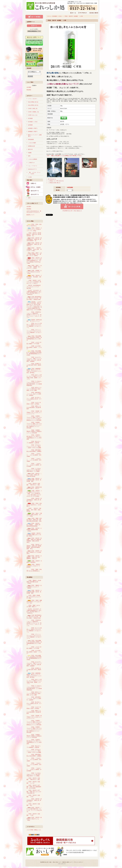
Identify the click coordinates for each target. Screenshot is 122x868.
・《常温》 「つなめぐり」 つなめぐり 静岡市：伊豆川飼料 (34, 465)
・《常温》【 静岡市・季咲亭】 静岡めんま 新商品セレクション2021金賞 (34, 432)
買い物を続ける (52, 179)
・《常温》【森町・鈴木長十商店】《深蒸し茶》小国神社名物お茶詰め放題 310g (34, 520)
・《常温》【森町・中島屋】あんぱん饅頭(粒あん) (34, 570)
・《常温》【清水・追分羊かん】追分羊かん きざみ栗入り (34, 505)
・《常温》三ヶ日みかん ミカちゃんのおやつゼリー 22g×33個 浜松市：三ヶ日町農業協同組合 (34, 383)
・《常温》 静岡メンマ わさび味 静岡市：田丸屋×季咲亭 (34, 407)
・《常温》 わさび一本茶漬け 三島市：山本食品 (34, 403)
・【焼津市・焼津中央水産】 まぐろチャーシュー (34, 320)
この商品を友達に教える (54, 183)
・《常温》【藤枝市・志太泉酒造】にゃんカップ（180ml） (34, 587)
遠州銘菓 (30, 125)
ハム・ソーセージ (33, 166)
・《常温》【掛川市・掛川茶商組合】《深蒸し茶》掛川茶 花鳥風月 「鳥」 (34, 234)
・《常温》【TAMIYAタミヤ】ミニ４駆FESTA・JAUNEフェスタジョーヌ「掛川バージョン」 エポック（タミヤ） (34, 315)
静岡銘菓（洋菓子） (33, 132)
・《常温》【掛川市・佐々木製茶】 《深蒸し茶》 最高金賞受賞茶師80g (34, 525)
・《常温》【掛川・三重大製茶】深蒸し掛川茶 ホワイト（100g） (34, 515)
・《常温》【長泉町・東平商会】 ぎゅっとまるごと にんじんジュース (34, 412)
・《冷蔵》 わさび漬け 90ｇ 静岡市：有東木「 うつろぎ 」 (34, 347)
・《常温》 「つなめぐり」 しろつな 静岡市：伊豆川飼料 (34, 460)
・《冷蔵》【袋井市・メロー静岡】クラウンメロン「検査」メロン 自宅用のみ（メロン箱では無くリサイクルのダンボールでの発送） (34, 493)
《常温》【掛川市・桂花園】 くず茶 (73, 16)
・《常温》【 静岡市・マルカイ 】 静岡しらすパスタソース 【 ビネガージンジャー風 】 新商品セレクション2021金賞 (34, 425)
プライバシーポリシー (78, 862)
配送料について (30, 215)
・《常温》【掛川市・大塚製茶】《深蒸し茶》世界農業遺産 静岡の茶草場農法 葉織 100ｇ (34, 547)
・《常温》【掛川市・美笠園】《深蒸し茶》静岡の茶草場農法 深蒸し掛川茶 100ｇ (34, 540)
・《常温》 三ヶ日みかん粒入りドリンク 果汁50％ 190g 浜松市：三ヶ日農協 (34, 470)
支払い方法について (57, 862)
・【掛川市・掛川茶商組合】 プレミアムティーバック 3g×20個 (34, 287)
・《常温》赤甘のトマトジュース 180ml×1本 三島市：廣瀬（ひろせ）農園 (34, 389)
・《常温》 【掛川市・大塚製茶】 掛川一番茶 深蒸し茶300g (34, 510)
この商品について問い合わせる (56, 181)
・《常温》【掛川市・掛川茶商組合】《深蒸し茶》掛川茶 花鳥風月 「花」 (34, 239)
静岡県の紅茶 (31, 146)
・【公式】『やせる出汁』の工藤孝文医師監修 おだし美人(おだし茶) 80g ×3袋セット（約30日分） (34, 292)
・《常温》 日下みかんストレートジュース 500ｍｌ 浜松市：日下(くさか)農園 (34, 446)
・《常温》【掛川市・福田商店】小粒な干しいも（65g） (34, 819)
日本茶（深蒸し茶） (33, 109)
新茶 (29, 198)
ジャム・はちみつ (33, 99)
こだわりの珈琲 (32, 143)
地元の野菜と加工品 (33, 105)
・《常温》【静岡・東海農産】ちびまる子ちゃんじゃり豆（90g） (34, 597)
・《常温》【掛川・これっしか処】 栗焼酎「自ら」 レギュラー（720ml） (34, 267)
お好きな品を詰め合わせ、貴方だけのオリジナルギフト (34, 212)
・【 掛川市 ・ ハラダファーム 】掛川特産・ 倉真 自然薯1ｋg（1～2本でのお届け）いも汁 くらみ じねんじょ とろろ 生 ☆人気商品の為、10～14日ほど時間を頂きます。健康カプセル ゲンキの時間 (34, 306)
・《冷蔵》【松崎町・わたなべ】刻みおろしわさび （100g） (34, 272)
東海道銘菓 (31, 139)
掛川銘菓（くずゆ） (33, 122)
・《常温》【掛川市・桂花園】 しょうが (33, 782)
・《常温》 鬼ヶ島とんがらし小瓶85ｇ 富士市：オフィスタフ (34, 399)
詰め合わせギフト (33, 169)
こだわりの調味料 (33, 159)
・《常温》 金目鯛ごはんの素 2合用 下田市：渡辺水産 (34, 365)
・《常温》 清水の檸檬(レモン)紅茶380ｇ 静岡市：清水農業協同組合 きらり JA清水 (34, 338)
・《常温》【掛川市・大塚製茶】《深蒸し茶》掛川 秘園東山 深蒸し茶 (34, 557)
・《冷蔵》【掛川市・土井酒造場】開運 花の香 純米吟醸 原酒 (34, 480)
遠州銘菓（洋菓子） (33, 128)
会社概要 (29, 87)
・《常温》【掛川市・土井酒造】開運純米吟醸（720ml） (34, 530)
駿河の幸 (30, 149)
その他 (30, 177)
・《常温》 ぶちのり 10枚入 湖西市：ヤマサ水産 (34, 343)
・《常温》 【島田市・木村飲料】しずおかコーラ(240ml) (34, 566)
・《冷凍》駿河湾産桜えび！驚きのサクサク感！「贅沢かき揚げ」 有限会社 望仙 (37, 298)
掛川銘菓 (30, 118)
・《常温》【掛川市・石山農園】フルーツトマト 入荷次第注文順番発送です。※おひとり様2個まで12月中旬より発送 (34, 261)
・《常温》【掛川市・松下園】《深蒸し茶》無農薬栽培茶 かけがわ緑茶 (34, 787)
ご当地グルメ (31, 163)
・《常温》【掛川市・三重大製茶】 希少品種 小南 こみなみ (34, 277)
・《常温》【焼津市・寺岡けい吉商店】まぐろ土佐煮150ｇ (34, 552)
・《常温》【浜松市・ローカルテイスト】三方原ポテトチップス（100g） (34, 229)
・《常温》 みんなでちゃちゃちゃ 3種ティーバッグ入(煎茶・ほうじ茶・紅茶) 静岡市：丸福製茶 (34, 359)
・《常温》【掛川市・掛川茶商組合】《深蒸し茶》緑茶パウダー (34, 500)
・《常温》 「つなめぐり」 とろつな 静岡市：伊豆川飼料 (34, 455)
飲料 (29, 156)
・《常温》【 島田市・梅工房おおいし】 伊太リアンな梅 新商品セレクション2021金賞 (34, 437)
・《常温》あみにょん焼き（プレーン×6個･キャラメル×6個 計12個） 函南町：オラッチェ (34, 377)
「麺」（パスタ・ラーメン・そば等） (34, 173)
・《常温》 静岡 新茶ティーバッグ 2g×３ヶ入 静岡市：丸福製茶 (34, 394)
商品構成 (29, 90)
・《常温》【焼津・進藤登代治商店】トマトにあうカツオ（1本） (34, 602)
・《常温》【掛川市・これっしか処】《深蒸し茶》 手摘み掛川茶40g (34, 475)
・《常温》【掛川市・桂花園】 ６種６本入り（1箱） (34, 484)
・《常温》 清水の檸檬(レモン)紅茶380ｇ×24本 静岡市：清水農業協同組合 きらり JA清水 (34, 353)
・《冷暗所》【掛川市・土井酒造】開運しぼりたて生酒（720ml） (34, 535)
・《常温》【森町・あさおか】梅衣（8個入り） (33, 606)
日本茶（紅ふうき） (33, 115)
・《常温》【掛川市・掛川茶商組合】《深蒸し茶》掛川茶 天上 (34, 244)
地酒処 (30, 153)
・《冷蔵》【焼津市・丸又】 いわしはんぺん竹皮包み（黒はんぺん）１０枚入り (34, 282)
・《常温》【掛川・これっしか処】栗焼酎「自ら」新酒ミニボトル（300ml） (34, 254)
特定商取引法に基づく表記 (46, 862)
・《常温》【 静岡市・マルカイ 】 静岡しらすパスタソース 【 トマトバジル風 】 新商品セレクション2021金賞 (34, 418)
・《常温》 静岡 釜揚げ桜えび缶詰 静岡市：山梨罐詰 (34, 451)
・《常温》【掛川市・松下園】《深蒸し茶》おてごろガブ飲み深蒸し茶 (34, 792)
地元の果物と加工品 (33, 102)
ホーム (49, 16)
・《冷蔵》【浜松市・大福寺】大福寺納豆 (34, 562)
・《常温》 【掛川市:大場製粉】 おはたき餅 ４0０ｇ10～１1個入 (34, 249)
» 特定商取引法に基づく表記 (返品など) (72, 211)
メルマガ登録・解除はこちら (34, 830)
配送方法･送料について (67, 862)
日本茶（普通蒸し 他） (34, 112)
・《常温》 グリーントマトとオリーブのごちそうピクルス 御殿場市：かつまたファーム (34, 332)
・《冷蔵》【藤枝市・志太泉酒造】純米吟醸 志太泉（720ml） (34, 582)
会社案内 (29, 207)
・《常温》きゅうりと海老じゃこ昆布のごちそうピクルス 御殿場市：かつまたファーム (34, 325)
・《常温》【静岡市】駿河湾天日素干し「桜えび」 (34, 488)
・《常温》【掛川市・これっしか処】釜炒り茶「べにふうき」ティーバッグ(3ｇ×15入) (34, 810)
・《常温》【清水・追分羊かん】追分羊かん (34, 225)
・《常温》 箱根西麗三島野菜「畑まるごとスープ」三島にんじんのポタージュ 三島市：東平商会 (34, 371)
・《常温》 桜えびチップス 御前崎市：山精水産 (34, 442)
